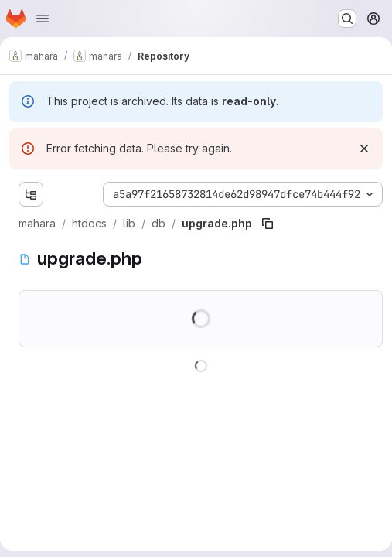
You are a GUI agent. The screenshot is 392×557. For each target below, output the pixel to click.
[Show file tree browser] (31, 194)
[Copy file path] (268, 224)
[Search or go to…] (347, 19)
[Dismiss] (364, 149)
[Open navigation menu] (43, 19)
